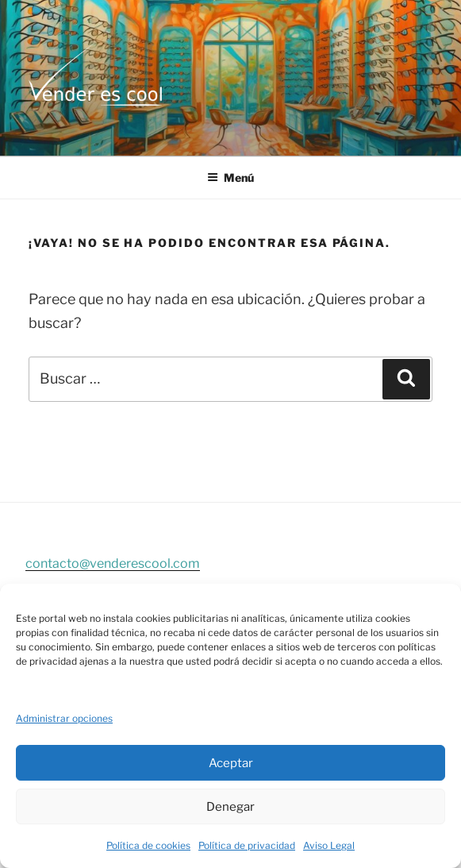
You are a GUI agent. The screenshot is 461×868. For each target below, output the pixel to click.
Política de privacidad (247, 845)
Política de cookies (148, 845)
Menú (230, 177)
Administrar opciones (64, 718)
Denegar (230, 807)
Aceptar (231, 763)
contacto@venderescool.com (113, 563)
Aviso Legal (329, 845)
